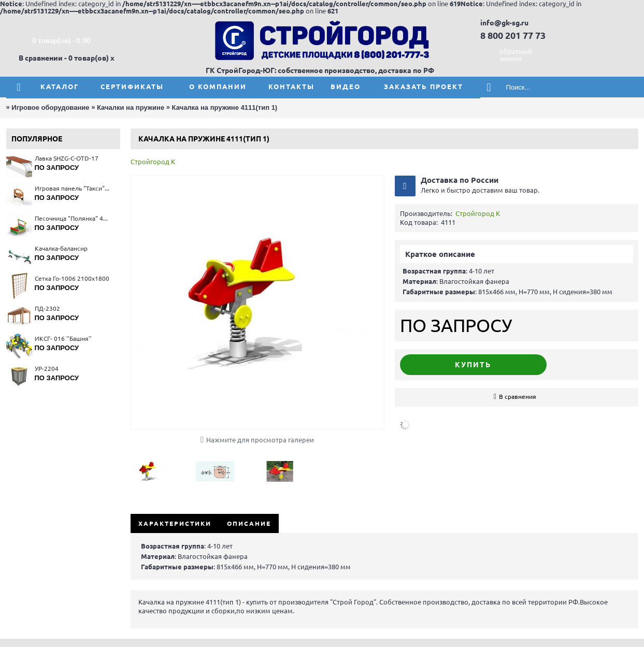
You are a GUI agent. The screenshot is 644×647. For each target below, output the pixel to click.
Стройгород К (153, 162)
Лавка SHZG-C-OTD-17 (67, 158)
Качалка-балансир (61, 248)
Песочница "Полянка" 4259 (72, 218)
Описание (249, 523)
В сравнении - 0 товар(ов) (64, 58)
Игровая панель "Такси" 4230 (72, 188)
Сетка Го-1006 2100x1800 (72, 278)
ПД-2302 (47, 308)
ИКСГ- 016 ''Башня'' (63, 339)
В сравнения (518, 397)
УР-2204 (47, 369)
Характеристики (175, 523)
